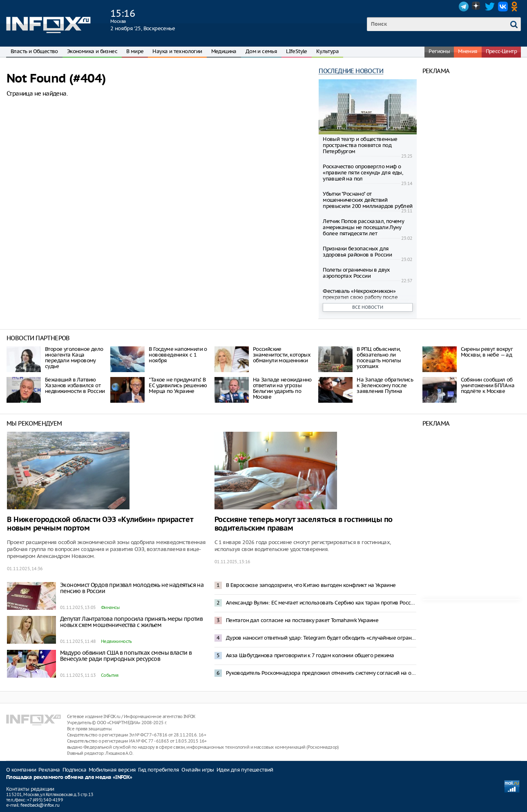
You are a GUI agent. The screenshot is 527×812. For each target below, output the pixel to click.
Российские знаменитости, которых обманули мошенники (282, 355)
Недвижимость (116, 641)
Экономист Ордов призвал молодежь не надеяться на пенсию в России (132, 588)
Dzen (477, 7)
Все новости (368, 307)
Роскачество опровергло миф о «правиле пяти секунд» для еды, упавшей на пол (363, 173)
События (110, 675)
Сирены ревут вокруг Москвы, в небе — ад (487, 352)
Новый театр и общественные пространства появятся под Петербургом (360, 145)
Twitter (490, 7)
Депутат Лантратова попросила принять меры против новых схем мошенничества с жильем (131, 622)
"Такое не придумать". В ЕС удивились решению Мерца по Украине (178, 385)
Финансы (110, 607)
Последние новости (351, 71)
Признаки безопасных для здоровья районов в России (357, 252)
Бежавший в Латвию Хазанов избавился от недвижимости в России (75, 385)
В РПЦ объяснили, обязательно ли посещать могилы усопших (379, 358)
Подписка (74, 770)
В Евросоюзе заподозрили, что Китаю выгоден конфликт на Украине (311, 585)
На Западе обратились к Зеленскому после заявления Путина (385, 385)
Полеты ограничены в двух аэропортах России (356, 273)
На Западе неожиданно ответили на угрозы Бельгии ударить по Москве (282, 388)
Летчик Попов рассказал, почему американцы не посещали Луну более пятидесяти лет (363, 227)
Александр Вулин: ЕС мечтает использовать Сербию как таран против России (321, 603)
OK (516, 7)
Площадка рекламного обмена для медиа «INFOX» (69, 777)
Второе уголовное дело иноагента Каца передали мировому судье (74, 358)
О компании (21, 770)
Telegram (464, 7)
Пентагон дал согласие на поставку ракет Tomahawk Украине (302, 620)
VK (503, 7)
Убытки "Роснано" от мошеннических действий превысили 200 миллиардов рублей (367, 200)
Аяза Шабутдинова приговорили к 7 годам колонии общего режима (310, 655)
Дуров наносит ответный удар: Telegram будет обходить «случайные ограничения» (321, 638)
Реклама (49, 770)
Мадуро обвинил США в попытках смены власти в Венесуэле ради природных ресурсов (126, 656)
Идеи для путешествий (245, 770)
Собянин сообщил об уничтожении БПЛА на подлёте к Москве (488, 385)
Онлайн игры (198, 770)
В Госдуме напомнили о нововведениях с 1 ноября (178, 355)
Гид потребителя (159, 770)
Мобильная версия (112, 770)
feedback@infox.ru (40, 805)
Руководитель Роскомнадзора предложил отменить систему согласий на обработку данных (321, 673)
